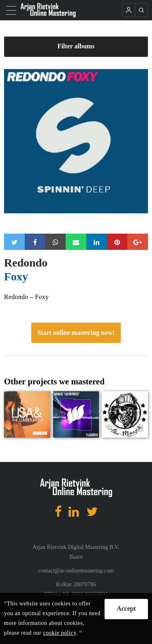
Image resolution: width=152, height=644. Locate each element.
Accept (126, 608)
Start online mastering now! (76, 333)
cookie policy (59, 633)
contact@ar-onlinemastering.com (76, 571)
